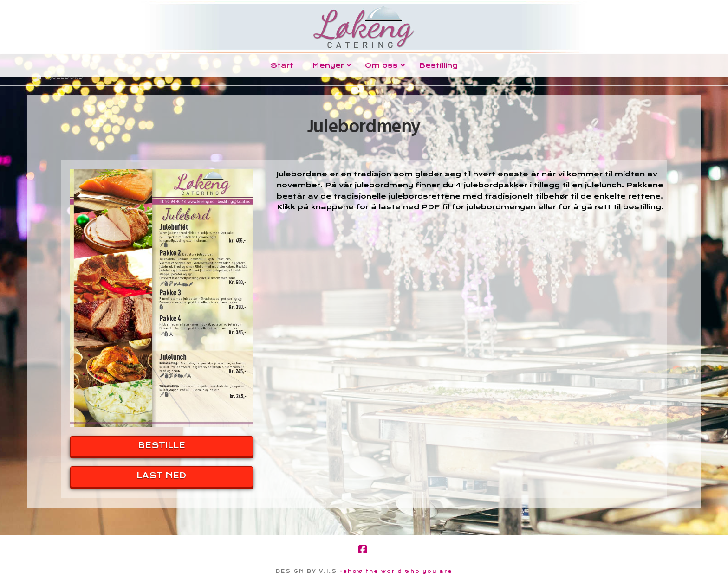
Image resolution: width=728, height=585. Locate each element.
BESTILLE (162, 445)
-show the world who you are (396, 571)
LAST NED (161, 476)
